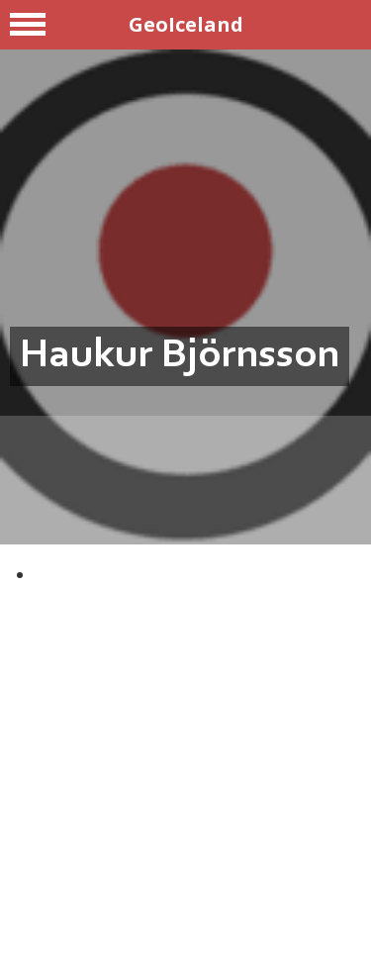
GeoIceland (186, 24)
